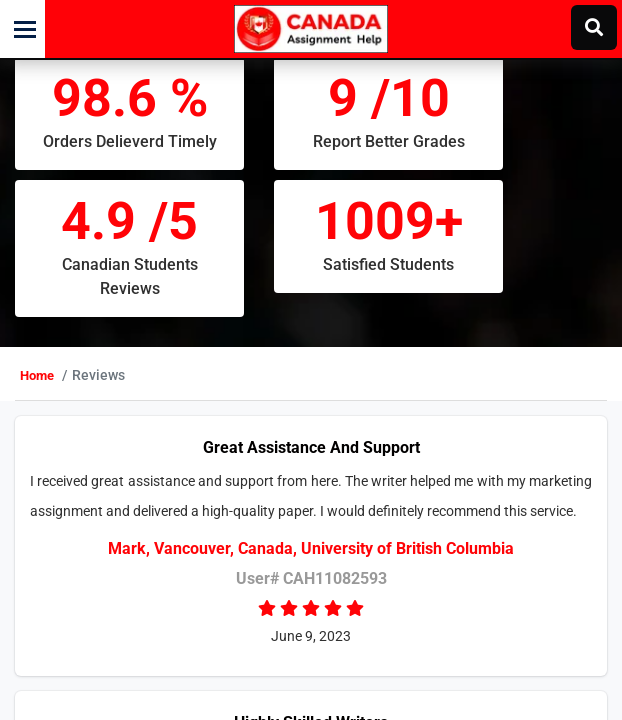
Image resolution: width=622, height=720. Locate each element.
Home (78, 399)
